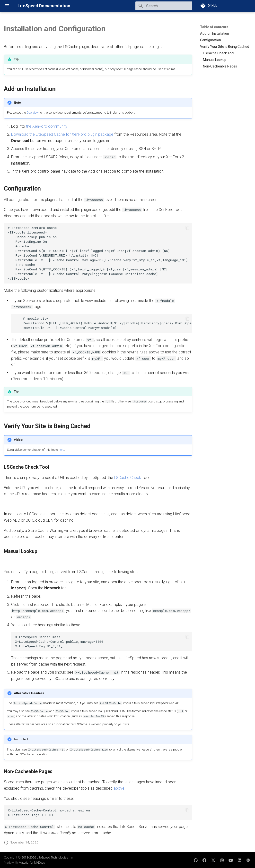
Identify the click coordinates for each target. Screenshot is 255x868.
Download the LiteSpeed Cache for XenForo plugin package (62, 134)
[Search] (164, 6)
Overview (33, 113)
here (61, 450)
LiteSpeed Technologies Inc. (55, 857)
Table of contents (214, 27)
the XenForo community (47, 126)
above (119, 788)
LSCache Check (127, 478)
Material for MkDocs (32, 863)
